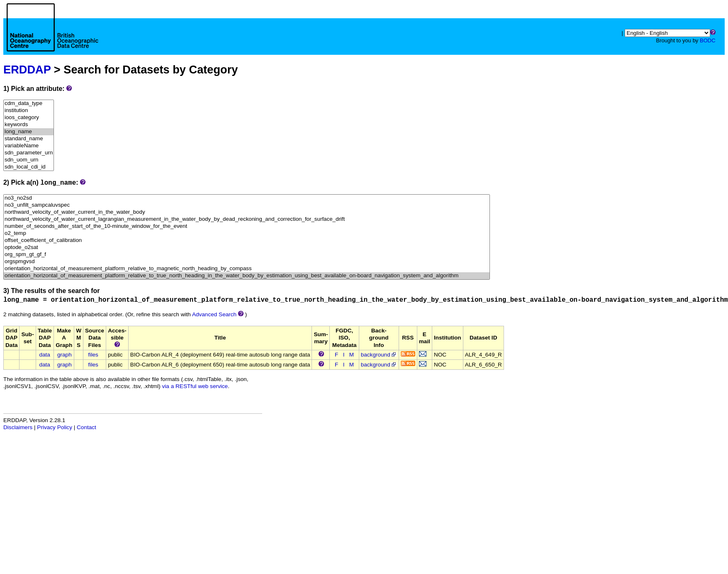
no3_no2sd (247, 198)
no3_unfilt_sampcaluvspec (247, 205)
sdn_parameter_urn (29, 153)
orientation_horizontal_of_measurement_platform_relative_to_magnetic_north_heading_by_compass (247, 269)
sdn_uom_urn (29, 160)
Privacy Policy (55, 427)
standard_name (29, 139)
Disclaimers (18, 427)
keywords (29, 125)
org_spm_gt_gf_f (247, 255)
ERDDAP (27, 70)
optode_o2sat (247, 248)
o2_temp (247, 233)
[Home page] (52, 37)
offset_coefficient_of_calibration (247, 241)
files (93, 355)
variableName (29, 146)
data (44, 355)
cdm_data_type (29, 104)
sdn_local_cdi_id (29, 167)
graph (65, 355)
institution (29, 111)
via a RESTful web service (195, 386)
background (379, 355)
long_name (29, 132)
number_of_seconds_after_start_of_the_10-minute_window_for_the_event (247, 226)
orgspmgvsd (247, 262)
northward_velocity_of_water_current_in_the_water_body (247, 212)
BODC (708, 40)
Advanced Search (214, 314)
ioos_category (29, 118)
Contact (86, 427)
